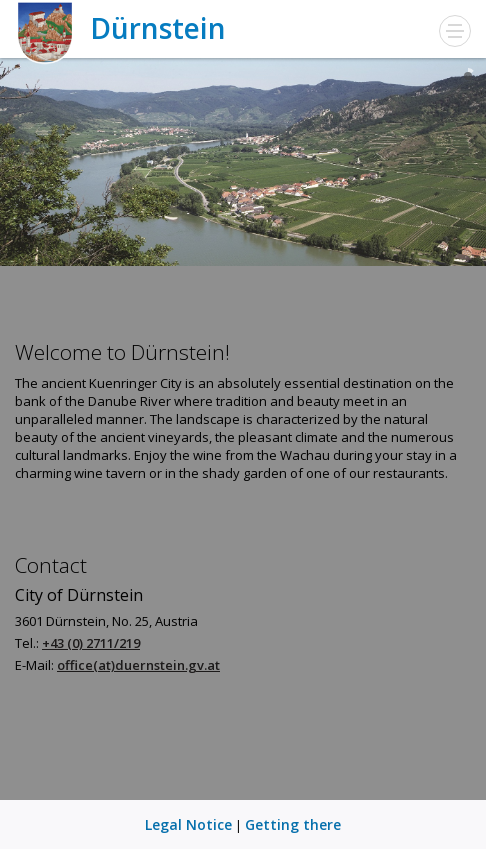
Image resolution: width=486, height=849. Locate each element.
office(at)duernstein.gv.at (138, 665)
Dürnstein (120, 29)
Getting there (293, 824)
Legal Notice (188, 824)
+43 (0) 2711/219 (91, 643)
